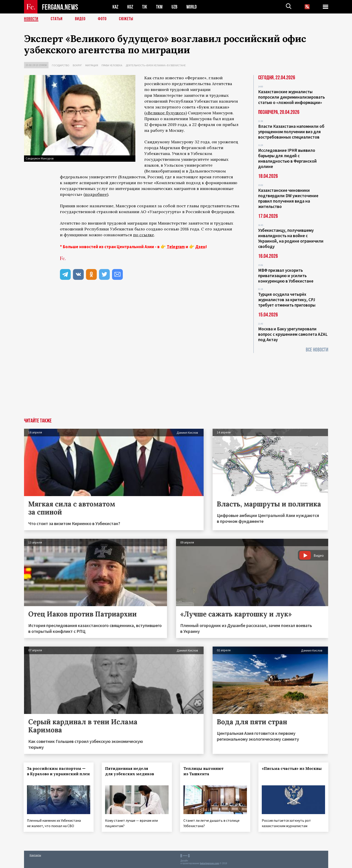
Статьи (57, 19)
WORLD (191, 7)
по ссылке (144, 235)
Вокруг (77, 65)
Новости (31, 19)
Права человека (112, 65)
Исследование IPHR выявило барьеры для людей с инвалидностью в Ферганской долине (287, 158)
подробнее (96, 194)
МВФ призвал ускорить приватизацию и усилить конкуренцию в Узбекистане (286, 276)
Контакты (35, 855)
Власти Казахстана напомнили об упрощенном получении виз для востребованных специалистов (291, 132)
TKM (159, 7)
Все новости (317, 350)
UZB (174, 7)
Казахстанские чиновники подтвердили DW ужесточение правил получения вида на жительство (288, 198)
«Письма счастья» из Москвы (292, 769)
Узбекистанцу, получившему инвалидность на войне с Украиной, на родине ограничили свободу (291, 238)
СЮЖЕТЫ (126, 19)
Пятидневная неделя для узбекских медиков (130, 771)
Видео (80, 19)
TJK (145, 7)
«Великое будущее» (166, 113)
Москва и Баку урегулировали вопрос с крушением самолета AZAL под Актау (293, 334)
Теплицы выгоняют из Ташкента (204, 771)
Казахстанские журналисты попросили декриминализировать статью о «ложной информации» (291, 97)
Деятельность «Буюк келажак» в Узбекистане (156, 65)
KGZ (130, 7)
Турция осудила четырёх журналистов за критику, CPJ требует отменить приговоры (287, 300)
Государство (61, 65)
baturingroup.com (209, 863)
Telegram (176, 247)
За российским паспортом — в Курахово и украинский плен (57, 774)
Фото (102, 19)
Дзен (200, 247)
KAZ (115, 7)
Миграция (92, 65)
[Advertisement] (176, 384)
